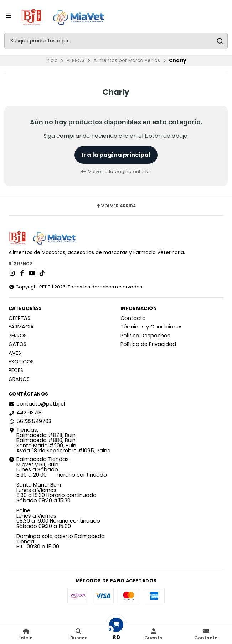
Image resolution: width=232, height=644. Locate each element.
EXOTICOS (21, 362)
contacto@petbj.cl (37, 404)
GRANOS (19, 379)
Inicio (52, 61)
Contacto (133, 318)
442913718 (25, 413)
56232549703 (30, 421)
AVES (15, 353)
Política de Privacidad (148, 344)
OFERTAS (19, 318)
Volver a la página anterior (116, 172)
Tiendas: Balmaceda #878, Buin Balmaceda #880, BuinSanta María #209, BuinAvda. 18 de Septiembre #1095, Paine (60, 440)
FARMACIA (21, 327)
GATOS (17, 344)
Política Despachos (145, 336)
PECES (16, 370)
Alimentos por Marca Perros (127, 61)
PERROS (76, 61)
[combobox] (116, 41)
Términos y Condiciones (152, 327)
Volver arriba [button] (116, 206)
